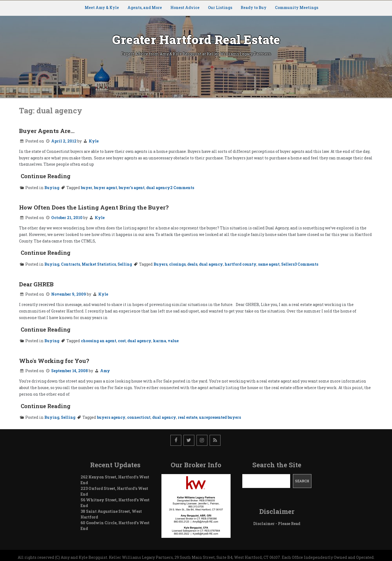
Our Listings (220, 7)
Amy (105, 371)
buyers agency (111, 417)
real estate (188, 417)
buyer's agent (132, 188)
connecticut (139, 417)
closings (177, 264)
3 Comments (306, 264)
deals (192, 264)
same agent (269, 264)
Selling (125, 264)
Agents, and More (145, 7)
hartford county (241, 264)
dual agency (158, 188)
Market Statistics (99, 264)
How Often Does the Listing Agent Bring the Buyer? (94, 207)
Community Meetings (297, 7)
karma (160, 341)
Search (302, 481)
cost (122, 341)
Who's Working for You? (54, 361)
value (173, 341)
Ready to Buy (254, 7)
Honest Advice (185, 7)
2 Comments (182, 188)
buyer (87, 188)
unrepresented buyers (220, 417)
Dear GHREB (36, 284)
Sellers (288, 264)
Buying (52, 188)
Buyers (160, 264)
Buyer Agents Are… (47, 131)
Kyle (94, 141)
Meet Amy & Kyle (102, 7)
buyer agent (105, 188)
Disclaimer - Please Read (277, 524)
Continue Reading (46, 176)
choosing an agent (99, 341)
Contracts (71, 264)
